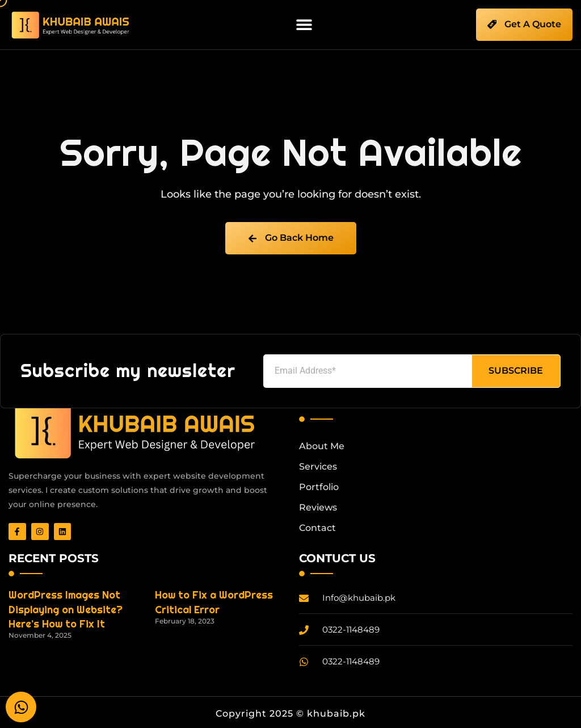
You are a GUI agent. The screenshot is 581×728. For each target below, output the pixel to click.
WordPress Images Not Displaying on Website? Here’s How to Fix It (66, 609)
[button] (304, 25)
